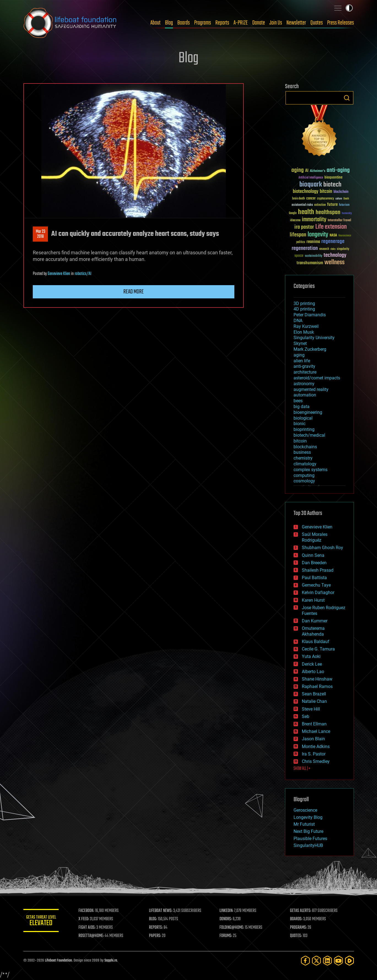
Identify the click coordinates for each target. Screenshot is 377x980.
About (155, 23)
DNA (298, 321)
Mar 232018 (40, 234)
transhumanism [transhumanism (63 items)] (310, 263)
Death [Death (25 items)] (346, 199)
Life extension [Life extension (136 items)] (331, 227)
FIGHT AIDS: (90, 928)
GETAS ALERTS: (301, 911)
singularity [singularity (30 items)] (343, 249)
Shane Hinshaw (317, 679)
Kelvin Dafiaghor (318, 592)
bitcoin (300, 441)
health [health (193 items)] (306, 212)
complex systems (310, 470)
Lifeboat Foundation (58, 961)
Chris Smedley (316, 761)
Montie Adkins (316, 747)
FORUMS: (227, 936)
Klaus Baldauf (316, 642)
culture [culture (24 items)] (339, 199)
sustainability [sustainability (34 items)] (314, 256)
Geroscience (305, 810)
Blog (169, 23)
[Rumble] (349, 961)
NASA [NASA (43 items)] (333, 236)
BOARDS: (297, 919)
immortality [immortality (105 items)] (314, 220)
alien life (302, 361)
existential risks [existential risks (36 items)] (302, 205)
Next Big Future (308, 831)
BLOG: (155, 919)
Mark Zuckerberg (310, 349)
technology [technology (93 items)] (335, 256)
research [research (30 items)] (324, 249)
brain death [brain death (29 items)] (299, 199)
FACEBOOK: (90, 911)
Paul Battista (314, 578)
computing (304, 475)
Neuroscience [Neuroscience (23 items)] (345, 236)
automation (305, 395)
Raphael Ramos (317, 686)
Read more (134, 292)
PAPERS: (158, 936)
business (302, 452)
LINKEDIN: (228, 911)
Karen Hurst (313, 600)
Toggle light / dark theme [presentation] (349, 8)
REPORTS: (158, 928)
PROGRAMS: (299, 928)
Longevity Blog (308, 817)
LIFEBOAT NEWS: (163, 911)
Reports (222, 23)
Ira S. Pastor (314, 754)
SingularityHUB (308, 845)
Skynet (300, 343)
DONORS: (227, 919)
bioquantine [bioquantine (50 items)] (333, 177)
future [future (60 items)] (332, 205)
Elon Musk (304, 332)
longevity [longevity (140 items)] (318, 235)
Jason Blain (313, 739)
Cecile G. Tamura (318, 649)
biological (303, 418)
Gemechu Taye (316, 585)
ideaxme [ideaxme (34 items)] (295, 221)
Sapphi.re (111, 961)
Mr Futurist (304, 824)
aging (299, 355)
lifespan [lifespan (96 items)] (298, 235)
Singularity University (314, 338)
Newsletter (296, 23)
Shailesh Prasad (318, 570)
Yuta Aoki (311, 656)
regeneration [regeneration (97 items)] (305, 248)
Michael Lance (316, 731)
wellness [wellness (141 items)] (334, 263)
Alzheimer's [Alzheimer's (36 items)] (318, 171)
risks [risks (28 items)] (333, 249)
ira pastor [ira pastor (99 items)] (304, 227)
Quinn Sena (313, 555)
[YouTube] (338, 961)
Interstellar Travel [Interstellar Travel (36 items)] (339, 221)
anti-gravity (304, 366)
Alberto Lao (313, 672)
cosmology (304, 481)
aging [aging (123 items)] (298, 170)
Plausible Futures (310, 839)
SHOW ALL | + (302, 769)
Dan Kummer (315, 621)
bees (298, 401)
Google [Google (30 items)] (293, 213)
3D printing (304, 303)
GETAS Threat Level (43, 921)
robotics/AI (83, 274)
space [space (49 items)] (299, 256)
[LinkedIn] (327, 961)
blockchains (305, 447)
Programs (203, 23)
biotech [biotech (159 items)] (332, 185)
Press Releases (341, 23)
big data (302, 407)
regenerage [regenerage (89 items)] (333, 242)
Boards (184, 23)
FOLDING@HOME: (233, 928)
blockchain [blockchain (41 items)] (341, 192)
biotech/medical (309, 435)
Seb (306, 716)
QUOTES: (297, 936)
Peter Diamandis (310, 315)
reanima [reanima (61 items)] (313, 242)
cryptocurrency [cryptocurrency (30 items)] (326, 199)
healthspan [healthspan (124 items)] (328, 213)
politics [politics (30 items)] (301, 242)
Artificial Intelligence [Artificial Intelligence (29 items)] (311, 178)
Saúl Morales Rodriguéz (315, 537)
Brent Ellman (314, 724)
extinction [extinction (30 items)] (320, 205)
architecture (305, 372)
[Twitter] (316, 961)
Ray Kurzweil (306, 326)
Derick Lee (312, 664)
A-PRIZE (241, 23)
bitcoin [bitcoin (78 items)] (326, 192)
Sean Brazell (314, 694)
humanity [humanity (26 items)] (347, 214)
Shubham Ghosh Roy (322, 548)
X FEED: (87, 919)
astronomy (304, 384)
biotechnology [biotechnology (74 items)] (306, 192)
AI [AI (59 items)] (307, 171)
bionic (299, 424)
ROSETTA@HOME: (94, 936)
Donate (259, 23)
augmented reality (311, 389)
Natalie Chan (314, 701)
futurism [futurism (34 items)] (344, 205)
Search (347, 98)
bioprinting (304, 429)
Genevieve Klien (59, 274)
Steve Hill (311, 709)
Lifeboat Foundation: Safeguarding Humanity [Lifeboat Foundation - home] (70, 23)
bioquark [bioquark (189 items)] (311, 185)
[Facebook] (305, 961)
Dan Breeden (314, 563)
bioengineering (308, 412)
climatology (305, 464)
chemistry (303, 458)
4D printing (304, 309)
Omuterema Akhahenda (313, 631)
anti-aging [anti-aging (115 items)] (338, 170)
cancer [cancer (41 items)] (311, 199)
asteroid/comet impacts (317, 378)
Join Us (276, 23)
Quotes (317, 23)
